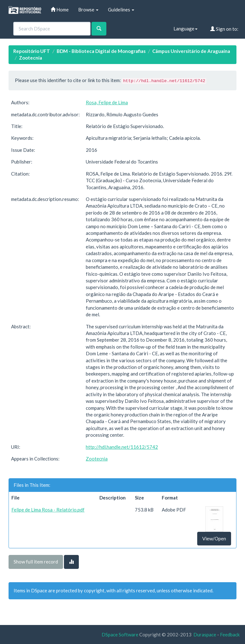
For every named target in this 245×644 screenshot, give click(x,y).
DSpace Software (120, 634)
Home (60, 10)
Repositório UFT (32, 51)
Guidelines (121, 10)
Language (185, 29)
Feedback (230, 634)
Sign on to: (224, 29)
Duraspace (205, 634)
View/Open (214, 538)
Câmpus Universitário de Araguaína (191, 51)
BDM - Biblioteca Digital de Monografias (101, 51)
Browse (88, 10)
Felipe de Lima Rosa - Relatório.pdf (48, 510)
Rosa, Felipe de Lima (107, 102)
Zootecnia (31, 58)
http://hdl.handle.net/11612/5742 (122, 447)
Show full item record (36, 562)
